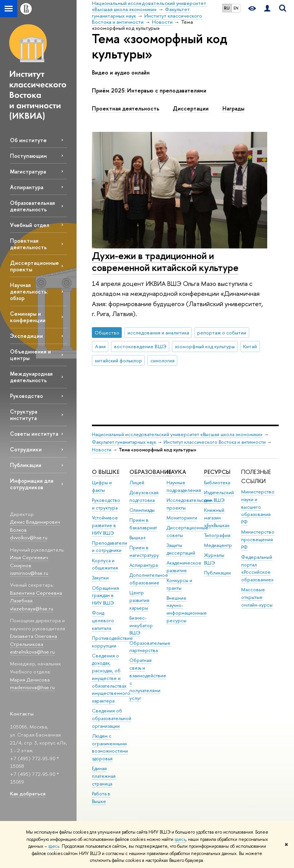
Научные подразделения (184, 486)
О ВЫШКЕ (106, 472)
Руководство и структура (106, 504)
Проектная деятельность (28, 244)
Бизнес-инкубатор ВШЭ (141, 625)
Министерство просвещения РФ (258, 539)
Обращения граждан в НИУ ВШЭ (105, 596)
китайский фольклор (118, 360)
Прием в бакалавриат (143, 524)
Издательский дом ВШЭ (219, 496)
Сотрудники (26, 449)
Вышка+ (138, 538)
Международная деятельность (31, 377)
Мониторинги (182, 518)
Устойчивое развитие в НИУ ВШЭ (105, 525)
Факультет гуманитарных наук (124, 442)
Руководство (26, 396)
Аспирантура (27, 187)
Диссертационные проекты (34, 266)
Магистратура (28, 171)
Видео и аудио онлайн (121, 73)
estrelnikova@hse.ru (32, 652)
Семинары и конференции (28, 317)
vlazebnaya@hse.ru (32, 608)
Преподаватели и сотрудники (109, 547)
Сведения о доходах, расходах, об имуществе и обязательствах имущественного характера (111, 678)
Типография (217, 535)
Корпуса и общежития (105, 564)
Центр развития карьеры (139, 600)
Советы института (34, 434)
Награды (233, 109)
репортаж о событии (222, 333)
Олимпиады (142, 510)
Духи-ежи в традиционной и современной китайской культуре (165, 261)
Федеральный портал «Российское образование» (257, 568)
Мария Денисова (30, 680)
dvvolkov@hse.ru (29, 537)
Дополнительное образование (149, 579)
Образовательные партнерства (150, 647)
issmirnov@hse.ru (29, 573)
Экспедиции (26, 336)
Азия (100, 346)
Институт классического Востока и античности (215, 442)
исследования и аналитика (158, 333)
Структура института (24, 415)
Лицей (137, 483)
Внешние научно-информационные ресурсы (187, 609)
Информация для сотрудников (32, 484)
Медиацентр (218, 545)
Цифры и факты (102, 486)
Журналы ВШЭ (214, 559)
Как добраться (28, 793)
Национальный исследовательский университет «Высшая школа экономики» (177, 434)
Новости (102, 450)
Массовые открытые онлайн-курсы (257, 597)
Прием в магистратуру (144, 551)
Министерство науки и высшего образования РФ (258, 507)
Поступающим (28, 156)
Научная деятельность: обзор (29, 291)
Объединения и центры (30, 355)
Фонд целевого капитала (103, 621)
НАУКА (176, 472)
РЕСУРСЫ (217, 472)
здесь (180, 839)
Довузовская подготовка (144, 496)
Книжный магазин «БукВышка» (217, 518)
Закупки (100, 578)
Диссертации (191, 109)
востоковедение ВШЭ (140, 346)
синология (163, 360)
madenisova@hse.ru (32, 687)
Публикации (26, 465)
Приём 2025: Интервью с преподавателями (149, 91)
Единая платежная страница (104, 776)
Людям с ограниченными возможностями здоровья (110, 747)
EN (236, 8)
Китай (250, 346)
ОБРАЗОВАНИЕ (150, 472)
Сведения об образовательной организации (112, 718)
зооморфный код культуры (205, 346)
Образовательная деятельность (32, 206)
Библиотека (217, 483)
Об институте (28, 140)
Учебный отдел (30, 225)
